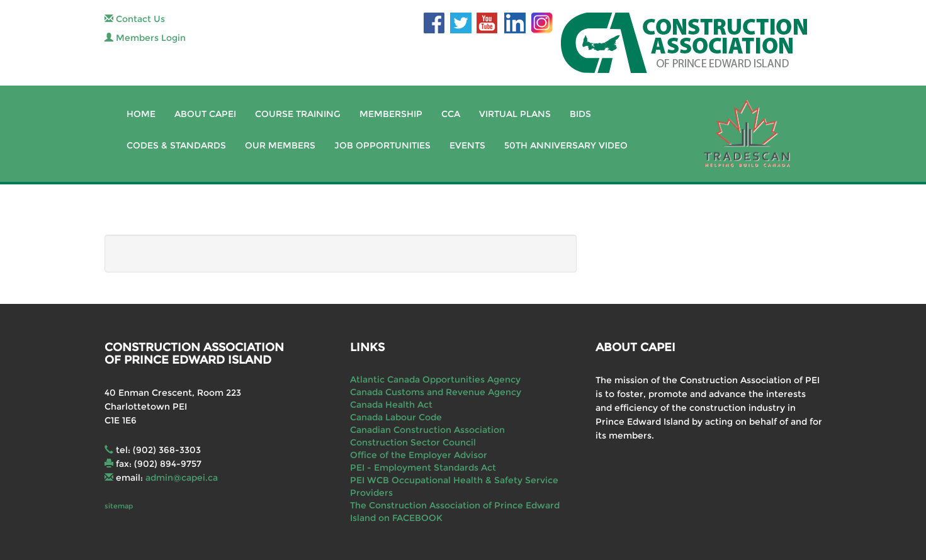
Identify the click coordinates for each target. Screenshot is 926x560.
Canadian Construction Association (427, 430)
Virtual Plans (515, 114)
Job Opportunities (382, 145)
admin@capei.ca (182, 478)
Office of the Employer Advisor (419, 455)
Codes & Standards (176, 145)
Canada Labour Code (396, 417)
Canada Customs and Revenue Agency (436, 392)
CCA (451, 114)
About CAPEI (205, 114)
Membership (391, 114)
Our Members (280, 145)
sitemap (119, 506)
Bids (580, 114)
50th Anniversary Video (566, 145)
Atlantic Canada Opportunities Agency (435, 379)
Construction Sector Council (413, 442)
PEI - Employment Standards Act (423, 468)
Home (141, 114)
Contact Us (135, 19)
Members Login (145, 38)
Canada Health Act (391, 405)
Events (467, 145)
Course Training (298, 114)
